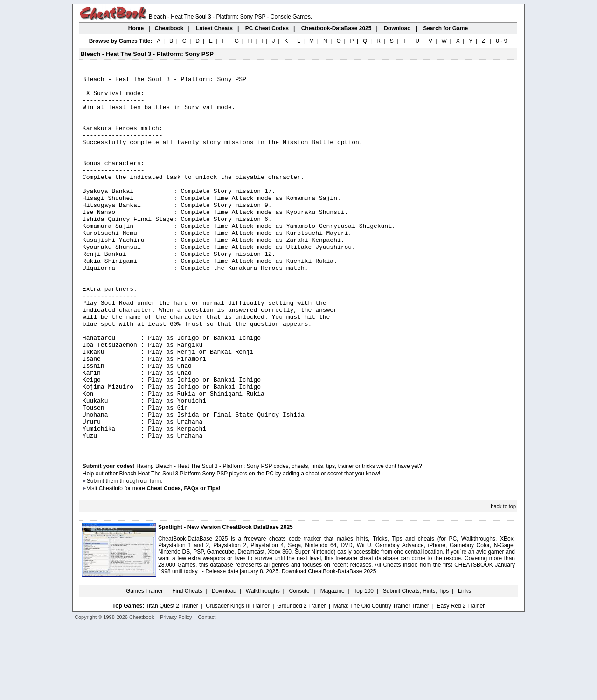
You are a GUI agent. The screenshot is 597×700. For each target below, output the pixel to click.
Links (465, 665)
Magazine (333, 665)
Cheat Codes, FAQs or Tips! (183, 563)
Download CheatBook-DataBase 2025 (329, 645)
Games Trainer (144, 665)
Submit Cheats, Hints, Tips (416, 665)
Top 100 (364, 665)
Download (224, 665)
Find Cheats (187, 665)
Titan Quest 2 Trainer (172, 680)
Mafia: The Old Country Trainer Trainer (381, 680)
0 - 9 (501, 41)
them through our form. (134, 555)
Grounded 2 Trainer (301, 680)
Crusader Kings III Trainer (238, 680)
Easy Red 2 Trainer (461, 680)
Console (300, 665)
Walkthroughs (263, 665)
